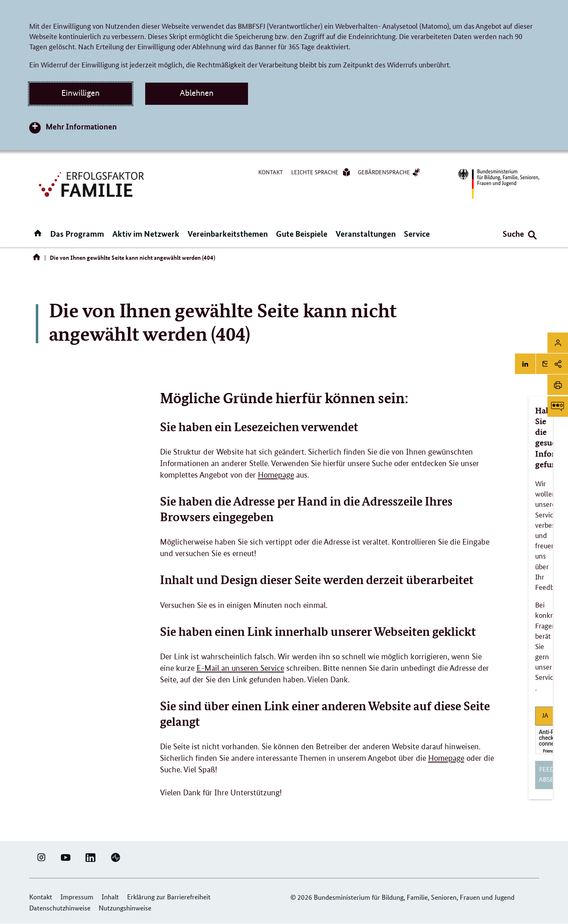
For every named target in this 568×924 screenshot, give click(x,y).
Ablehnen (197, 93)
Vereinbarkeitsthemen (228, 234)
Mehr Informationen (81, 126)
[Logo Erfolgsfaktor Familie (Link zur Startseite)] (93, 184)
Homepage (276, 475)
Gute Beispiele (302, 234)
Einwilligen (80, 93)
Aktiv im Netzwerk (146, 234)
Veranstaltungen (366, 234)
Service (417, 234)
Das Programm (77, 234)
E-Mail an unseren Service (240, 668)
